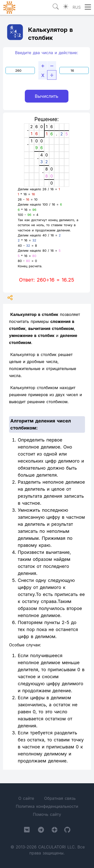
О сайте (26, 798)
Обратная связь (60, 798)
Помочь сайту (47, 814)
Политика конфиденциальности (47, 806)
